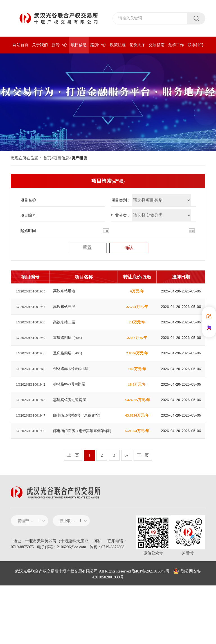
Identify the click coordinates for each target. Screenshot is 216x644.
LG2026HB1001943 (31, 442)
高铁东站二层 (65, 336)
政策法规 (118, 45)
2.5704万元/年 (137, 315)
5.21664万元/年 (137, 485)
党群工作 (176, 45)
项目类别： (121, 200)
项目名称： (30, 200)
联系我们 (195, 45)
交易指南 (157, 45)
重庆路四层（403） (70, 379)
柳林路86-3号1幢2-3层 (72, 400)
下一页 (145, 512)
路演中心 (98, 45)
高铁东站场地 (65, 294)
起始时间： (30, 231)
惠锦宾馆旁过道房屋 (71, 442)
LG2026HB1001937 (31, 315)
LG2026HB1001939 (31, 358)
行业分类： (121, 215)
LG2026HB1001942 (31, 421)
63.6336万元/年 (137, 464)
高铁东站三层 (65, 315)
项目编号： (30, 215)
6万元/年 (137, 294)
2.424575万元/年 (137, 442)
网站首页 (21, 45)
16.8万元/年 (137, 421)
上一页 (71, 512)
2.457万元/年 (137, 358)
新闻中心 (59, 45)
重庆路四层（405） (70, 358)
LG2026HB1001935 (31, 294)
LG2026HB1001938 (31, 336)
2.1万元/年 (137, 336)
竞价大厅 (137, 45)
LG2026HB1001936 (31, 379)
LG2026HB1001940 (31, 400)
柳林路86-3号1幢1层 (71, 421)
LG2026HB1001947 (31, 464)
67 (127, 512)
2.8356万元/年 (137, 379)
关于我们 (40, 45)
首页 (47, 158)
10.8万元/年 (137, 400)
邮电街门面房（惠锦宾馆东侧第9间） (82, 485)
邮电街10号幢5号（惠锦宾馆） (80, 464)
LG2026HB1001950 (31, 485)
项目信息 (79, 45)
